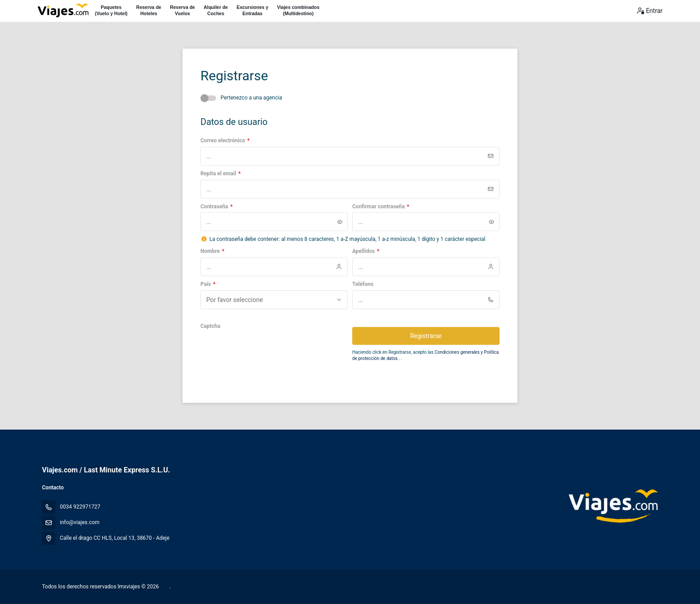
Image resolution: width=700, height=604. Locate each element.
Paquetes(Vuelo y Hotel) (111, 10)
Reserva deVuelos (183, 10)
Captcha (210, 326)
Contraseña (217, 207)
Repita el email (221, 174)
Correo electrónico (225, 141)
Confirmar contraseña (381, 207)
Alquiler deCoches (216, 10)
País (208, 284)
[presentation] (268, 350)
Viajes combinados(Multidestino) (298, 10)
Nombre (212, 251)
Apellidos (366, 251)
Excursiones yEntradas (252, 10)
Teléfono (363, 284)
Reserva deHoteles (149, 10)
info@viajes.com (80, 522)
